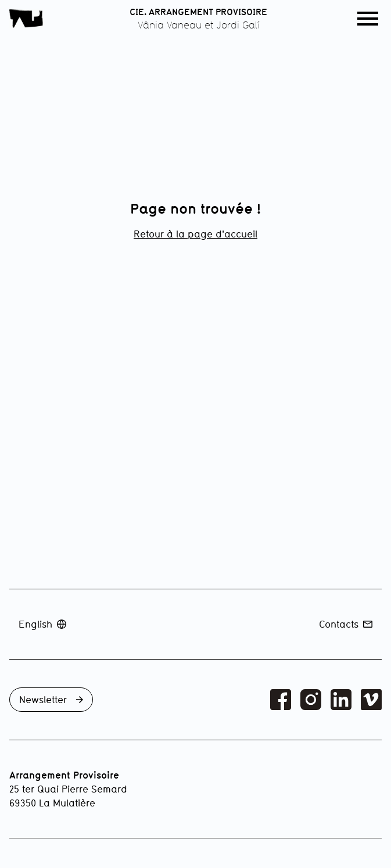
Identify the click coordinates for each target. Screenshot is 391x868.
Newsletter (51, 699)
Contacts (346, 624)
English (42, 624)
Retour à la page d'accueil (196, 234)
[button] (368, 19)
